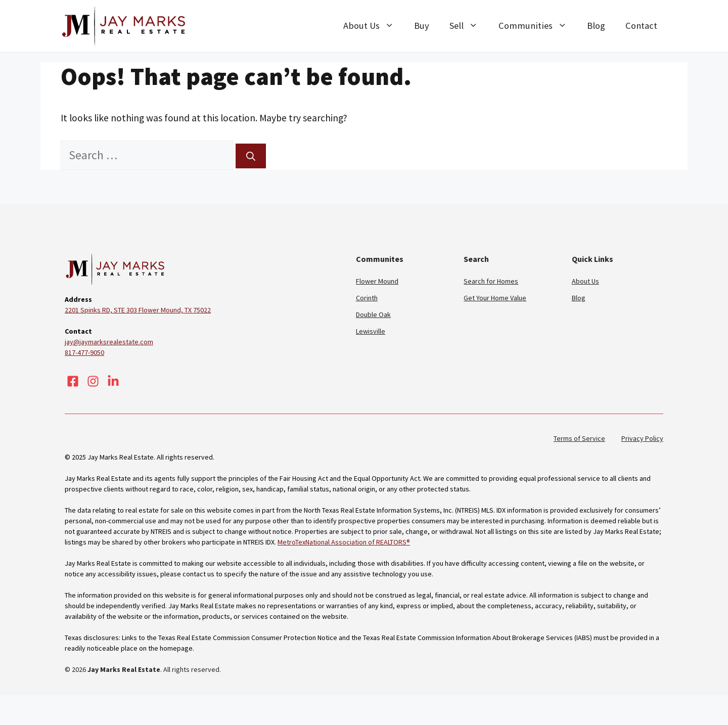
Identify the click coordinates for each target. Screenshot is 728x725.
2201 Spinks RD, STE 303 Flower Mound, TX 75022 (138, 310)
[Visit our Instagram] (93, 381)
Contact (641, 26)
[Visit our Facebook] (73, 381)
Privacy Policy (642, 438)
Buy (422, 26)
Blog (596, 26)
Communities (538, 26)
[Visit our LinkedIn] (113, 381)
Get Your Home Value (495, 298)
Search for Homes (491, 281)
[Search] (251, 156)
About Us (374, 26)
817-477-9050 (84, 352)
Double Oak (373, 314)
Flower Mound (377, 281)
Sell (469, 26)
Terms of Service (579, 438)
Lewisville (371, 331)
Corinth (367, 298)
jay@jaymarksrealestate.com (109, 342)
